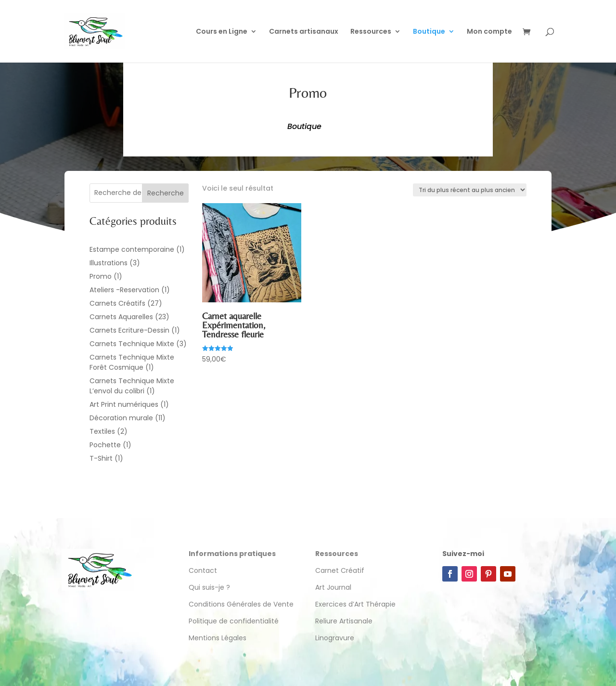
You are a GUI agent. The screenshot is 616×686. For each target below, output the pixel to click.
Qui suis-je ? (209, 587)
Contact (203, 570)
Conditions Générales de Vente (241, 604)
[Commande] (470, 190)
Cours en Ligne (222, 32)
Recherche (166, 193)
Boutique (429, 32)
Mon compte (489, 32)
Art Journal (333, 587)
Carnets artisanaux (304, 32)
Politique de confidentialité (235, 621)
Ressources (371, 32)
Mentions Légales (218, 638)
